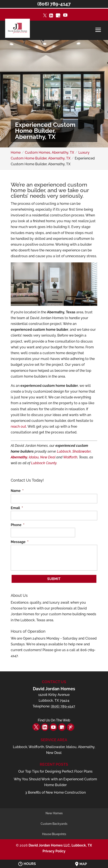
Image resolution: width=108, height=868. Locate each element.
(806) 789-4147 (54, 4)
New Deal (48, 457)
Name (17, 491)
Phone (18, 525)
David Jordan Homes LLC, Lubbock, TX (60, 845)
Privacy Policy (54, 851)
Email (17, 508)
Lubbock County (44, 463)
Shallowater (82, 451)
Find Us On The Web (54, 720)
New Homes (54, 813)
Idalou (34, 457)
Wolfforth (70, 457)
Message (20, 542)
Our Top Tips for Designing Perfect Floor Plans (55, 771)
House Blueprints (54, 834)
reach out (18, 426)
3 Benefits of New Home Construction (55, 792)
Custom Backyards (54, 824)
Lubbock (64, 451)
